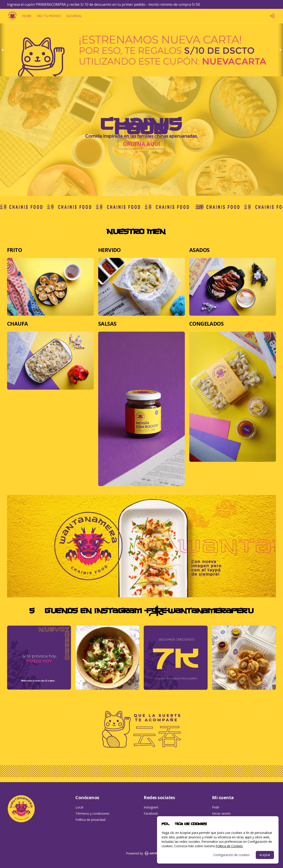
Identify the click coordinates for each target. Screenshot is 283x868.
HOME (27, 16)
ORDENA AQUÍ (141, 144)
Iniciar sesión (221, 813)
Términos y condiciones (92, 813)
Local (79, 807)
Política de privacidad (90, 820)
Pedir (216, 807)
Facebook (151, 813)
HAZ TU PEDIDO (49, 16)
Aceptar (265, 855)
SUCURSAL (74, 16)
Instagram (151, 807)
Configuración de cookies (231, 855)
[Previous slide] (3, 50)
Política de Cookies (229, 846)
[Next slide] (280, 50)
